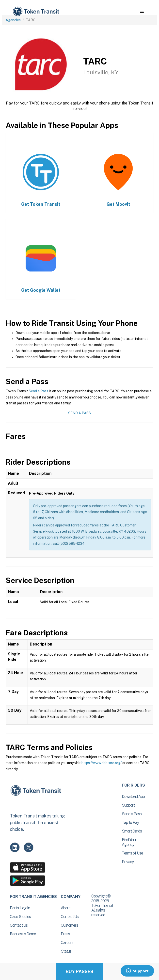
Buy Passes (79, 971)
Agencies (13, 20)
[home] (36, 11)
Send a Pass (39, 391)
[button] (142, 11)
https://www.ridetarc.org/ (102, 763)
